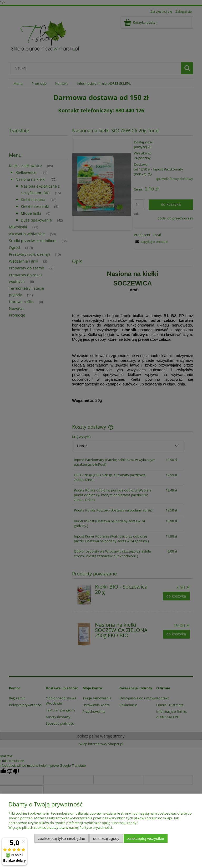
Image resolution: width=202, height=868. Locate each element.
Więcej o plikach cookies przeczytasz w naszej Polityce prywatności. (60, 827)
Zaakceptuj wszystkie (146, 838)
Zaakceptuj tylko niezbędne (61, 838)
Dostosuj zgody (106, 838)
